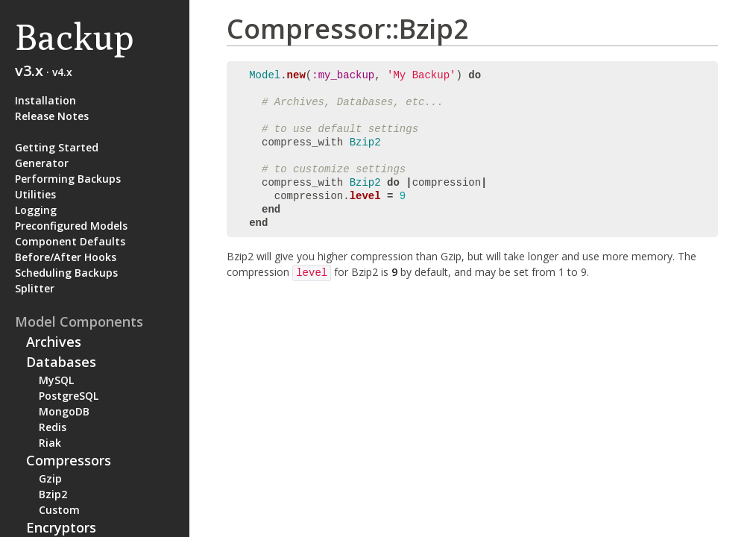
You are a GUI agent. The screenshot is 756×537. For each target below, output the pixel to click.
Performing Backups (68, 179)
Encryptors (61, 527)
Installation (45, 100)
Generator (42, 163)
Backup (74, 37)
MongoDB (64, 411)
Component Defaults (70, 241)
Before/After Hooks (66, 257)
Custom (59, 510)
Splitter (35, 288)
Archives (54, 342)
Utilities (35, 194)
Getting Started (57, 147)
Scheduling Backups (66, 273)
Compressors (69, 460)
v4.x (62, 72)
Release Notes (52, 116)
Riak (50, 443)
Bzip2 (53, 494)
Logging (36, 210)
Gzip (50, 478)
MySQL (56, 380)
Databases (61, 362)
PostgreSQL (69, 396)
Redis (53, 427)
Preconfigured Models (71, 226)
